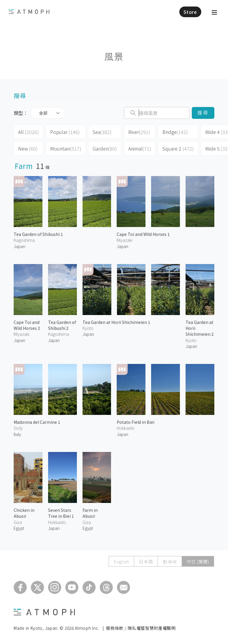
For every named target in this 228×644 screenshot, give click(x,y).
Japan (19, 246)
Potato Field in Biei (136, 422)
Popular (65, 132)
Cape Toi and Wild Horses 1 (143, 234)
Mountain (66, 148)
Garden (105, 148)
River (139, 132)
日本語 (146, 561)
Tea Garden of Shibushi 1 (38, 234)
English (121, 561)
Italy (17, 434)
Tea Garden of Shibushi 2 (62, 325)
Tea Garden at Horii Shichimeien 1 (116, 322)
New (28, 148)
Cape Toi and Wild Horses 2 (27, 325)
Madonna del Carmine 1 (37, 422)
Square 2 (178, 148)
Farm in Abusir (90, 513)
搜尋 (203, 113)
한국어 (170, 561)
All (28, 132)
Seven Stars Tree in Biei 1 (61, 513)
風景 (114, 56)
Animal (140, 148)
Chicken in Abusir (24, 513)
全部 (43, 113)
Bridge (175, 132)
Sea (102, 132)
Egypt (19, 528)
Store (190, 12)
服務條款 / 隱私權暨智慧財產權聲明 (141, 628)
